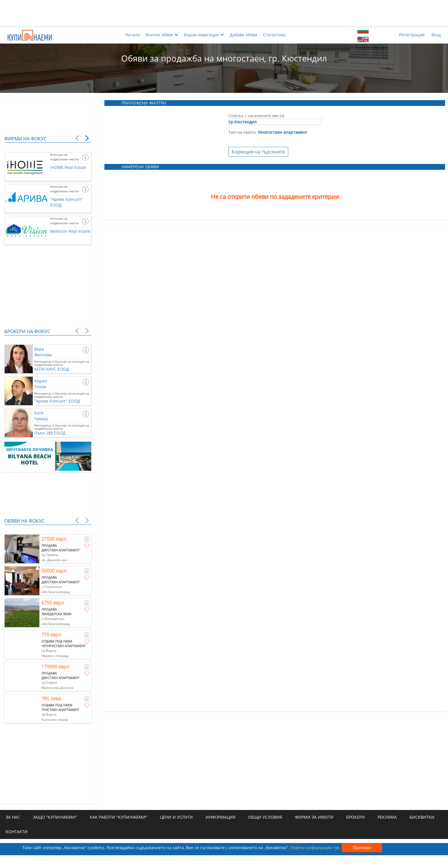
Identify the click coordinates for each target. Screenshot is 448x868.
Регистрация (412, 35)
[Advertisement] (224, 13)
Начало (132, 35)
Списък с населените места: (257, 116)
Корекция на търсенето (258, 152)
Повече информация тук (315, 848)
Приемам (362, 848)
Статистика (274, 35)
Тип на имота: (243, 132)
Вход (436, 35)
